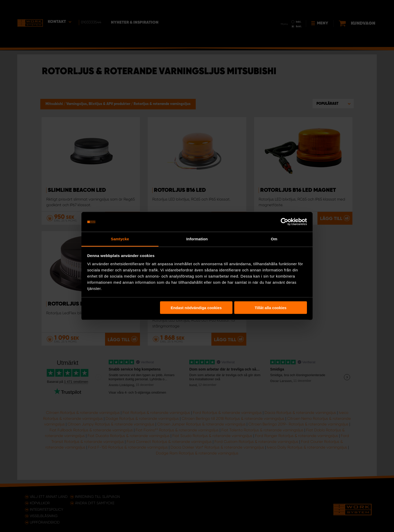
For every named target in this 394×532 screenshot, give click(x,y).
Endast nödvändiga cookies (196, 308)
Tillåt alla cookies (270, 308)
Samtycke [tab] (120, 239)
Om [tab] (274, 239)
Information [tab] (197, 239)
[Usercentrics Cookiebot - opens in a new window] (284, 222)
